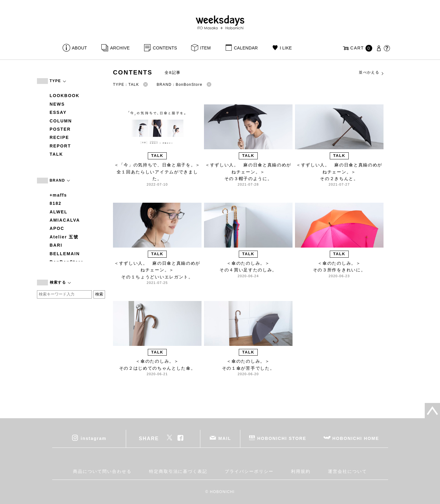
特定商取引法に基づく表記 (178, 471)
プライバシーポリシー (249, 471)
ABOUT (79, 48)
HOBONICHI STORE (282, 438)
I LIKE (286, 48)
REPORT (60, 146)
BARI (56, 245)
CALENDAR (246, 48)
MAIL (225, 438)
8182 (56, 203)
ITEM (206, 48)
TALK (56, 154)
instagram (93, 438)
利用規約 (301, 471)
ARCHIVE (120, 48)
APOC (57, 228)
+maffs (58, 195)
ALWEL (59, 212)
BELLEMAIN (65, 254)
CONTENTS (165, 48)
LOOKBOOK (65, 96)
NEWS (57, 104)
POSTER (60, 129)
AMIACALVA (65, 220)
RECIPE (60, 137)
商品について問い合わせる (102, 471)
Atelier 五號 (64, 237)
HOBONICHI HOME (356, 438)
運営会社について (347, 471)
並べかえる (372, 73)
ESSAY (58, 112)
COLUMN (61, 121)
